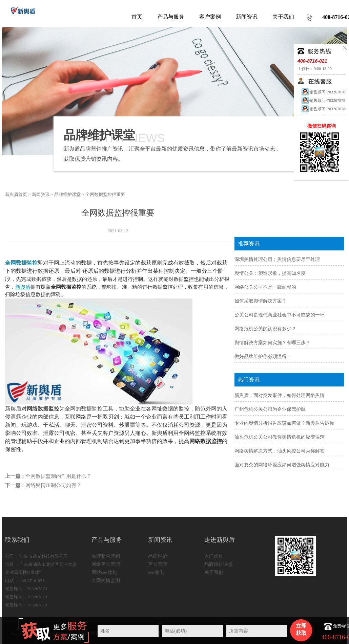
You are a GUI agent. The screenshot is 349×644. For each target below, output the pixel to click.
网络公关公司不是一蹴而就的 (265, 287)
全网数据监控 (21, 263)
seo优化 (156, 572)
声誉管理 (158, 564)
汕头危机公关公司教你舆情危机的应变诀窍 (280, 437)
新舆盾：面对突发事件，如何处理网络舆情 (280, 395)
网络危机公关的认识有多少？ (265, 329)
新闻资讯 (41, 194)
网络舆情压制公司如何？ (53, 485)
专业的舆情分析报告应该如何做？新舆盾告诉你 (284, 423)
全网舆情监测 (106, 581)
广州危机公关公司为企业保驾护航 (270, 409)
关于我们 (214, 572)
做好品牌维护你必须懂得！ (263, 357)
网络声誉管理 (106, 564)
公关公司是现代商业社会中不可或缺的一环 (280, 315)
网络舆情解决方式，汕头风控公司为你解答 (280, 451)
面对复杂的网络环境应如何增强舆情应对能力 (282, 465)
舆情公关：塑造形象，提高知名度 (270, 273)
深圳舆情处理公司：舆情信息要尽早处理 (277, 259)
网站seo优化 (104, 572)
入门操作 (214, 556)
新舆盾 (23, 287)
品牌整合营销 (106, 556)
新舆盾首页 (16, 194)
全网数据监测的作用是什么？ (58, 476)
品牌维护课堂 (67, 194)
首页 (137, 17)
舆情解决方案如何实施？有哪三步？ (272, 343)
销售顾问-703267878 (323, 92)
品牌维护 (158, 556)
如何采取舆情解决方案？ (261, 301)
